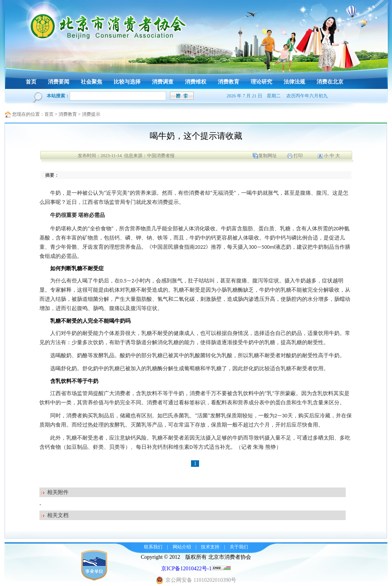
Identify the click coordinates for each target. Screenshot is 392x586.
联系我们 (153, 547)
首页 (49, 114)
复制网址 (268, 156)
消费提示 (91, 114)
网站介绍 (182, 547)
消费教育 (68, 114)
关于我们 (239, 547)
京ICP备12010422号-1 (186, 569)
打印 (298, 156)
